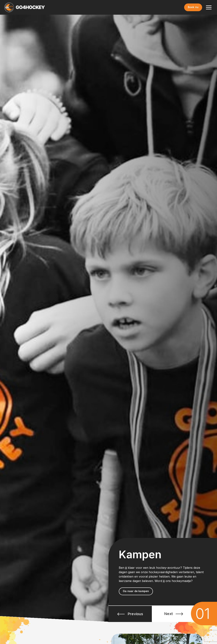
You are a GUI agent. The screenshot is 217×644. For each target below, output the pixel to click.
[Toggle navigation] (209, 7)
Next (174, 614)
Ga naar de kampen (136, 591)
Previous (130, 614)
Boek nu (193, 7)
